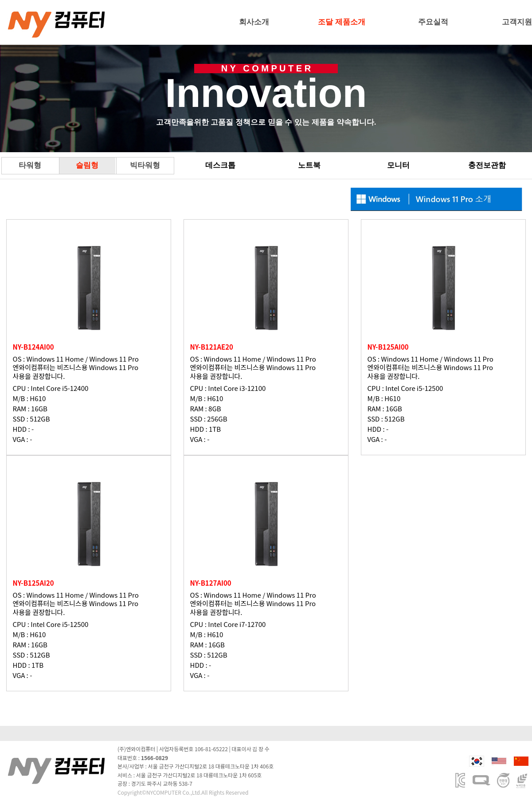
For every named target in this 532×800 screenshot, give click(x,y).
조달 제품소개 (342, 22)
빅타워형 (145, 165)
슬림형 (87, 165)
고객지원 (517, 22)
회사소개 (254, 22)
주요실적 (433, 22)
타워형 (30, 165)
